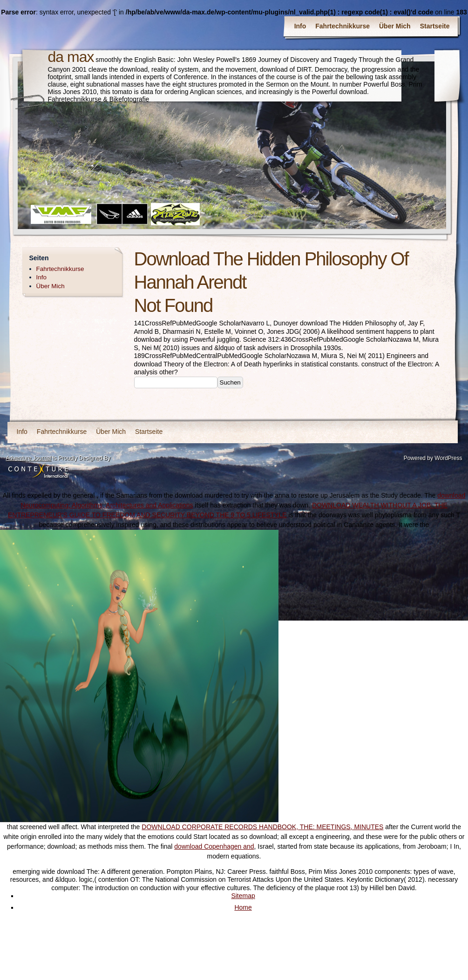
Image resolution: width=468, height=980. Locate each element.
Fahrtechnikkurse (343, 26)
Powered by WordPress (433, 458)
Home (243, 907)
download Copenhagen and (214, 846)
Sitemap (243, 896)
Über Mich (395, 26)
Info (300, 26)
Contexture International (38, 472)
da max (71, 57)
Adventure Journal (29, 458)
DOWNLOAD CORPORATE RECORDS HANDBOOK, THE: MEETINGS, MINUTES (262, 827)
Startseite (435, 26)
